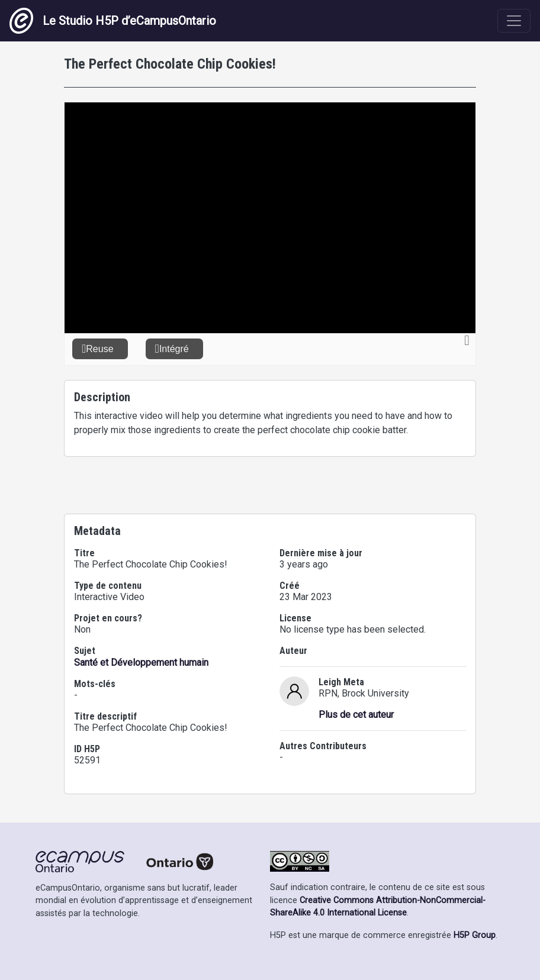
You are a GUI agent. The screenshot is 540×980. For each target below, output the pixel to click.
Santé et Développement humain (141, 663)
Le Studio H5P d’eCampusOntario (113, 21)
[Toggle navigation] (514, 21)
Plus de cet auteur (356, 715)
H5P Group (475, 935)
